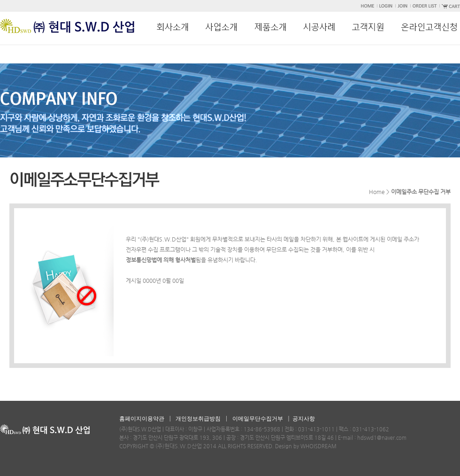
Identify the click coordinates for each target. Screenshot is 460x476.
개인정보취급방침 (198, 419)
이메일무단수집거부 (258, 419)
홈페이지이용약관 (142, 419)
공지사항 (304, 419)
